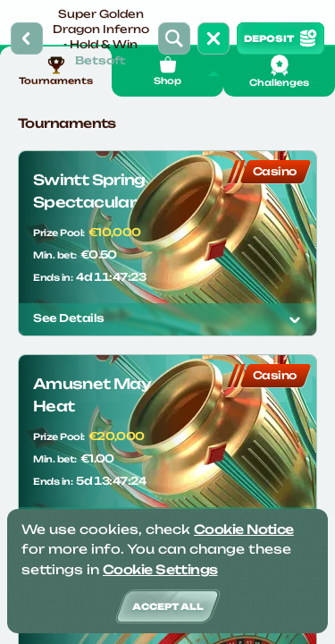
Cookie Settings (160, 569)
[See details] (295, 319)
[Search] (174, 38)
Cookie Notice (244, 529)
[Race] (214, 38)
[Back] (27, 38)
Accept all (168, 606)
